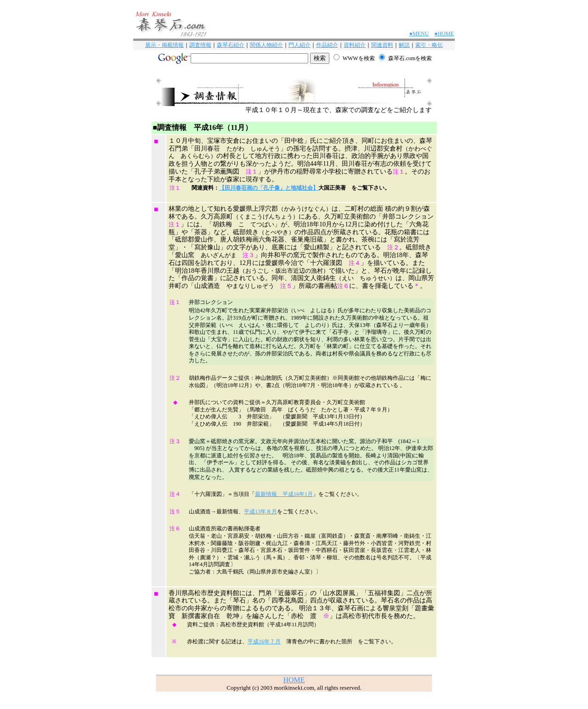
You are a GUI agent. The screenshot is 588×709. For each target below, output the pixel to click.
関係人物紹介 (266, 45)
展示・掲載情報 (164, 45)
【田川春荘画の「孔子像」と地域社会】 (269, 188)
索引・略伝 (429, 45)
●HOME (444, 34)
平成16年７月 (264, 641)
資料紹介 (355, 45)
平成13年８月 (260, 512)
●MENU (419, 34)
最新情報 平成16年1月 (284, 494)
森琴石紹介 (231, 45)
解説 (404, 45)
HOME (294, 680)
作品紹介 (327, 45)
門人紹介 (300, 45)
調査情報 (200, 45)
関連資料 (382, 45)
